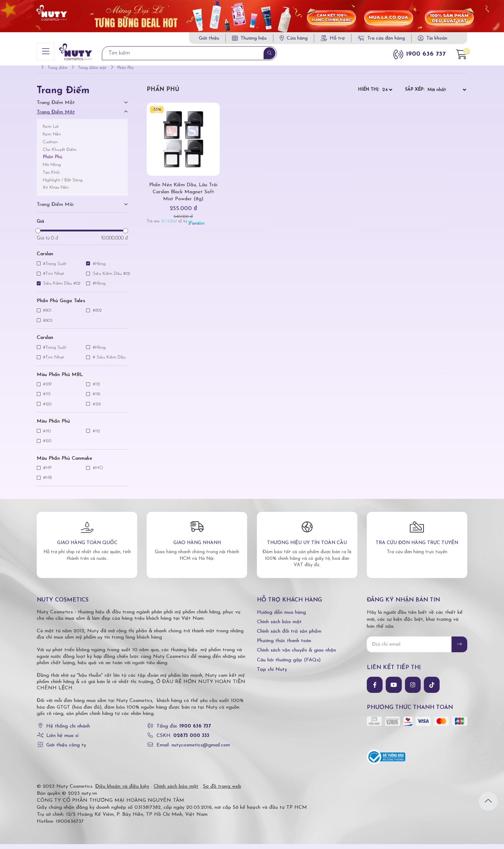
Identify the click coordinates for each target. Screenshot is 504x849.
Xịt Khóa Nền (56, 192)
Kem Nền (52, 139)
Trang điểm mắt (56, 107)
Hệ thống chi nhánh (68, 731)
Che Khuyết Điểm (60, 154)
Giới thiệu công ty (66, 750)
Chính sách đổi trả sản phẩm (289, 636)
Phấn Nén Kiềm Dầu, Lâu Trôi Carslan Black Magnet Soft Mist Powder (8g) (183, 197)
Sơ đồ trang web (222, 791)
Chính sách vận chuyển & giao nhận (296, 655)
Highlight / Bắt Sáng (63, 185)
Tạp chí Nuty (272, 674)
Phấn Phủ (52, 162)
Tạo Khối (51, 177)
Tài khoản (437, 38)
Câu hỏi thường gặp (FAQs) (289, 665)
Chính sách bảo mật (279, 627)
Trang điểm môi (55, 209)
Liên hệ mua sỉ (62, 740)
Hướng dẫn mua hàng (281, 617)
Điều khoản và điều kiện (122, 791)
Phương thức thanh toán (284, 645)
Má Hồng (52, 169)
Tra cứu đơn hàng (381, 38)
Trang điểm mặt (56, 117)
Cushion (50, 147)
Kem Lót (51, 131)
